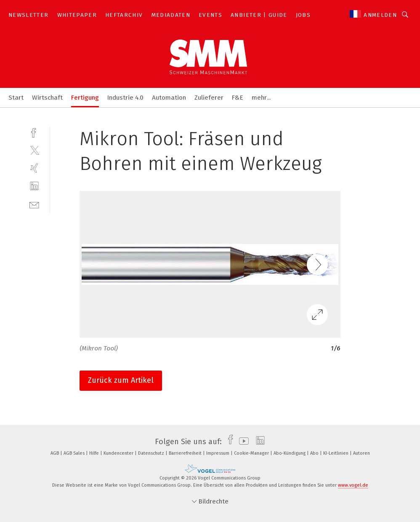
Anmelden (380, 15)
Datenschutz (152, 453)
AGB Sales (75, 453)
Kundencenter (119, 453)
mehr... (261, 98)
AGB (55, 453)
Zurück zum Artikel (121, 380)
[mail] (34, 204)
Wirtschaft (47, 98)
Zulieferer (209, 98)
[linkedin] (34, 186)
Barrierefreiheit (186, 453)
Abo (315, 453)
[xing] (34, 168)
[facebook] (34, 132)
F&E (238, 98)
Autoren (362, 453)
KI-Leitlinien (336, 453)
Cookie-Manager (252, 453)
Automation (169, 98)
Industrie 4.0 (125, 98)
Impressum (218, 453)
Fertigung (85, 98)
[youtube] (242, 442)
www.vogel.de (353, 485)
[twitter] (34, 150)
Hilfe (95, 453)
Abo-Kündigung (290, 453)
